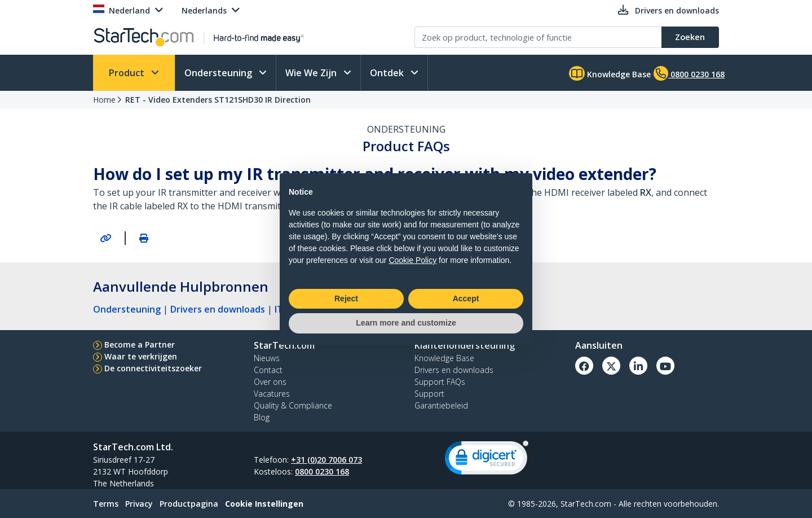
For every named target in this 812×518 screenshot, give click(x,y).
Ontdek (388, 73)
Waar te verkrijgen (141, 356)
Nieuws (267, 358)
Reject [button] (346, 298)
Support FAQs (440, 382)
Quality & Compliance (293, 405)
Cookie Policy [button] (412, 260)
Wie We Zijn (312, 73)
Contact (268, 370)
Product (128, 73)
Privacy (139, 504)
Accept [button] (466, 298)
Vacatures (272, 394)
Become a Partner (140, 344)
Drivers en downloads (218, 309)
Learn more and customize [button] (406, 323)
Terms (106, 504)
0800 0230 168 (322, 471)
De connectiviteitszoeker (153, 368)
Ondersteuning (219, 73)
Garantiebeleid (441, 405)
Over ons (270, 382)
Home (104, 100)
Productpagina (189, 504)
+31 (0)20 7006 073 (326, 460)
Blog (262, 417)
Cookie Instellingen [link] (264, 504)
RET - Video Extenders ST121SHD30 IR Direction (218, 100)
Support (429, 394)
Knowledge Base (610, 73)
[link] (487, 460)
